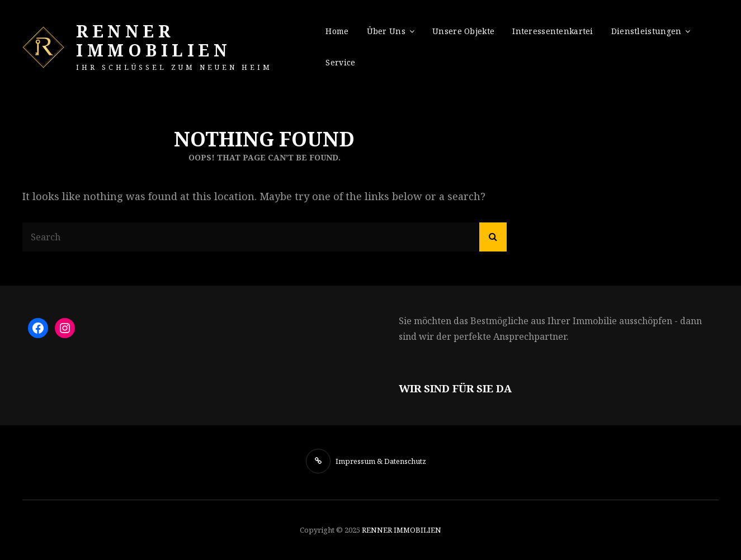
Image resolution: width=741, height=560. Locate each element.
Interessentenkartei (553, 31)
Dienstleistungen (646, 31)
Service (340, 62)
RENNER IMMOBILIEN (154, 41)
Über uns (386, 31)
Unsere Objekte (463, 31)
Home (337, 31)
